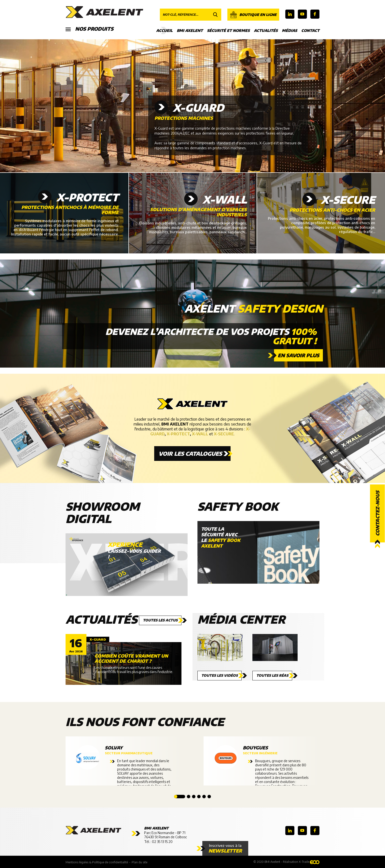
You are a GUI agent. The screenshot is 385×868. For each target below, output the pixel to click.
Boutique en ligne (253, 15)
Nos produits (89, 29)
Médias (289, 30)
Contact (310, 30)
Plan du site (139, 862)
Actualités (266, 30)
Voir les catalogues (190, 454)
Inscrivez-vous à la (225, 848)
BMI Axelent (190, 30)
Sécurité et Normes (228, 30)
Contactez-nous (377, 514)
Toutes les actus (160, 620)
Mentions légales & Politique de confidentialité (97, 862)
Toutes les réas (272, 675)
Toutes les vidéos (220, 675)
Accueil (164, 30)
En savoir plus (298, 355)
